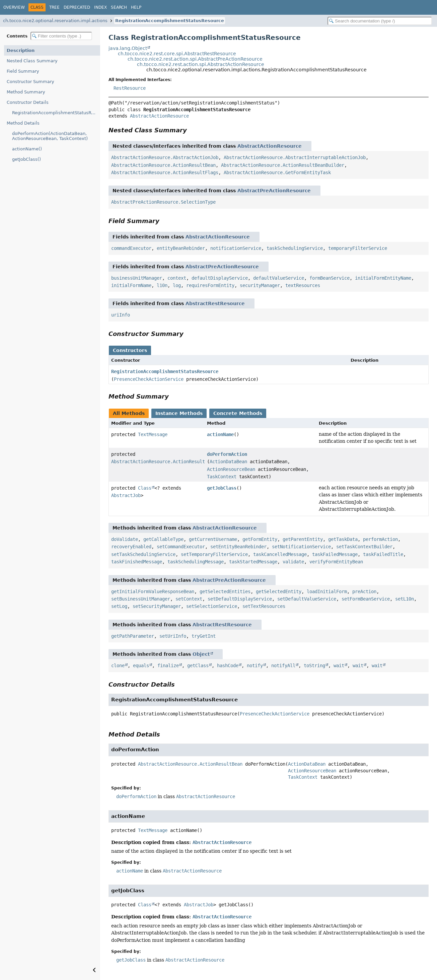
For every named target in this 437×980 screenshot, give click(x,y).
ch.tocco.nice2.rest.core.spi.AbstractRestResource (177, 54)
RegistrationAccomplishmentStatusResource (170, 21)
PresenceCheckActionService (149, 379)
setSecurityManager (157, 606)
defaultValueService (279, 278)
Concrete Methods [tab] (238, 413)
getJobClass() (26, 159)
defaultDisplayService (220, 278)
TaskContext (222, 477)
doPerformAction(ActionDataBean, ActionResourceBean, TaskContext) (50, 136)
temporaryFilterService (358, 248)
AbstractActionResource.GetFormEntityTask (277, 172)
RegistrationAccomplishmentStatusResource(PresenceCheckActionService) (56, 113)
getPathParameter (133, 636)
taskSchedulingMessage (196, 562)
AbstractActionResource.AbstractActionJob (165, 157)
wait (339, 666)
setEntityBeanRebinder (238, 547)
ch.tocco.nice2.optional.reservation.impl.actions (55, 21)
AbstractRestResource (215, 303)
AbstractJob (126, 495)
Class (145, 488)
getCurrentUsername (213, 539)
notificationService (236, 248)
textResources (303, 285)
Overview (14, 7)
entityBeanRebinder (181, 248)
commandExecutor (131, 248)
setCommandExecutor (181, 547)
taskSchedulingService (295, 248)
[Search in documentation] (380, 21)
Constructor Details (28, 102)
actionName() (27, 149)
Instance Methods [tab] (179, 413)
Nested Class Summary (32, 61)
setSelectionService (212, 606)
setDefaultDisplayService (240, 599)
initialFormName (131, 285)
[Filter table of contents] (61, 36)
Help (136, 7)
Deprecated (77, 7)
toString (314, 666)
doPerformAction (227, 454)
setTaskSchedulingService (143, 554)
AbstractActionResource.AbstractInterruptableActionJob (295, 157)
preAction (364, 591)
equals (141, 666)
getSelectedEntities (225, 591)
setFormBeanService (366, 599)
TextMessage (153, 434)
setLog (119, 606)
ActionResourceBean (231, 469)
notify (255, 666)
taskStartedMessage (253, 562)
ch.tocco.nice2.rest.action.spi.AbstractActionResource (201, 64)
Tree (54, 7)
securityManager (260, 285)
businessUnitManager (137, 278)
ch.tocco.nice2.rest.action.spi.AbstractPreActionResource (195, 59)
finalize (168, 666)
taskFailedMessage (335, 554)
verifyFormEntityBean (336, 562)
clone (118, 666)
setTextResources (264, 606)
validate (293, 562)
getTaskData (343, 539)
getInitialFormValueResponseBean (153, 591)
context (177, 278)
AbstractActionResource (159, 116)
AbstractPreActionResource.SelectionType (163, 202)
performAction (380, 539)
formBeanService (330, 278)
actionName (220, 434)
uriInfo (121, 315)
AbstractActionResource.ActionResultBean (163, 165)
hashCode (228, 666)
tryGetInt (204, 636)
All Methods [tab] (129, 413)
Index (100, 7)
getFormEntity (260, 539)
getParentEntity (303, 539)
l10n (162, 285)
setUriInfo (173, 636)
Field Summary (23, 71)
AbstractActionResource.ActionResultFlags (165, 172)
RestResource (130, 88)
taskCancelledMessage (280, 554)
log (177, 285)
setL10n (405, 599)
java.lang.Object (128, 48)
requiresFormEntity (210, 285)
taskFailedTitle (383, 554)
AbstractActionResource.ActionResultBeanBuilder (283, 165)
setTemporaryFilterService (214, 554)
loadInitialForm (327, 591)
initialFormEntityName (383, 278)
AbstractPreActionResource (274, 191)
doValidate (125, 539)
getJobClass (222, 488)
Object (201, 654)
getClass (198, 666)
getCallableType (163, 539)
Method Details (23, 123)
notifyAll (283, 666)
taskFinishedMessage (137, 562)
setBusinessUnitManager (141, 599)
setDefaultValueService (307, 599)
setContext (189, 599)
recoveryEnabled (131, 547)
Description (21, 50)
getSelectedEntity (279, 591)
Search (119, 7)
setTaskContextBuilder (364, 547)
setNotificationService (301, 547)
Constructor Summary (30, 82)
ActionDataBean (228, 462)
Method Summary (26, 92)
